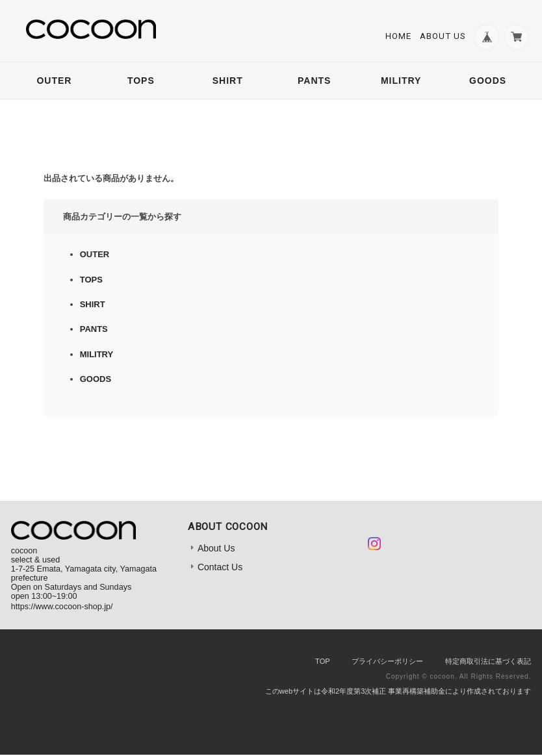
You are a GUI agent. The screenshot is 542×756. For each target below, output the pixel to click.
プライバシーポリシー (387, 662)
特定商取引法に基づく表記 (488, 662)
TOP (322, 662)
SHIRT (228, 82)
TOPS (141, 82)
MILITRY (401, 82)
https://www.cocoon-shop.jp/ (62, 607)
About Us (441, 37)
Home (396, 37)
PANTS (314, 82)
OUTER (54, 82)
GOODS (488, 82)
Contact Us (220, 568)
